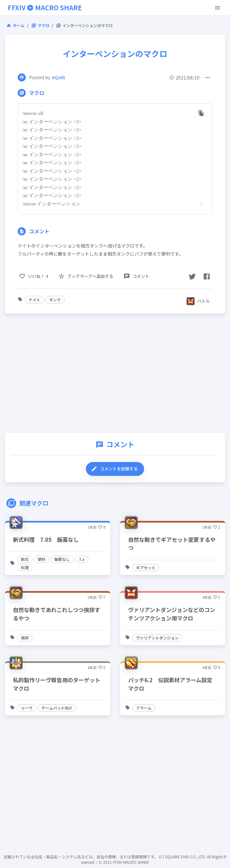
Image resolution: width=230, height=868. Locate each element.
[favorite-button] (86, 276)
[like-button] (34, 276)
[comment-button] (137, 276)
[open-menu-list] (207, 78)
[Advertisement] (115, 375)
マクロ (40, 25)
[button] (34, 300)
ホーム (15, 25)
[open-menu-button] (217, 8)
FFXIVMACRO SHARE (45, 8)
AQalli (58, 77)
